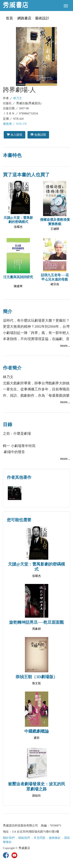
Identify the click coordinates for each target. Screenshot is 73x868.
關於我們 (9, 838)
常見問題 (40, 838)
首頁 (9, 18)
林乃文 (18, 98)
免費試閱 (38, 135)
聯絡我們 (24, 838)
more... (65, 346)
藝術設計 (42, 18)
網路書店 (24, 18)
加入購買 (15, 135)
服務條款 (55, 838)
